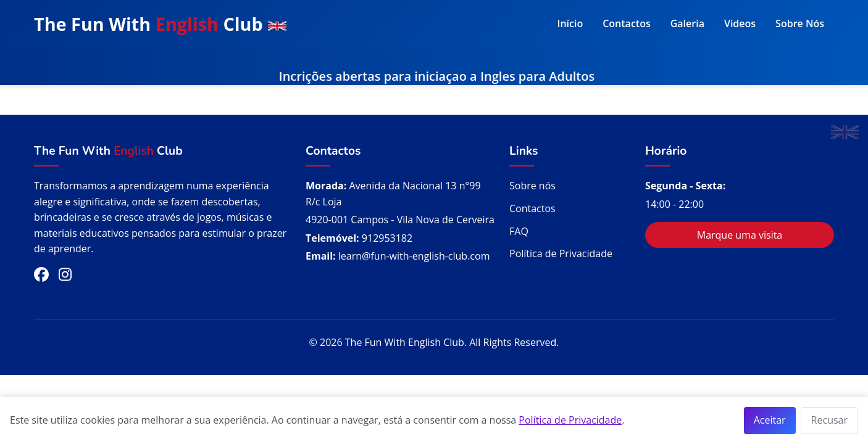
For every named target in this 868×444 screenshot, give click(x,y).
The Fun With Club (160, 24)
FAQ (519, 231)
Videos (740, 23)
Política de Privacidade (561, 253)
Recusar (829, 420)
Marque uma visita (740, 235)
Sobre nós (532, 186)
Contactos (627, 23)
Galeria (687, 23)
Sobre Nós (800, 23)
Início (570, 23)
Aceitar (770, 420)
